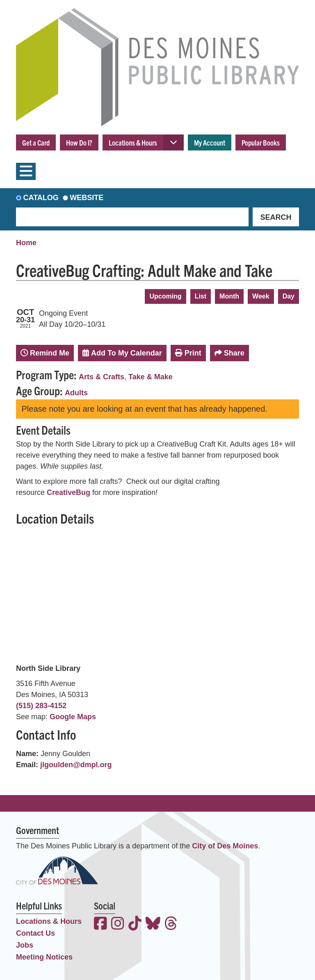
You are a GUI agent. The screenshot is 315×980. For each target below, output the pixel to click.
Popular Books (261, 142)
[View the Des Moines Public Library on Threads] (171, 924)
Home (26, 243)
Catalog (41, 198)
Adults (76, 393)
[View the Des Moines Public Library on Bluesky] (153, 924)
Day (289, 296)
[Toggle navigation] (26, 171)
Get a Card (36, 142)
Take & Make (151, 377)
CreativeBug (68, 492)
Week (261, 296)
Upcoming (165, 296)
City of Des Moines (225, 846)
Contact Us (35, 933)
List (201, 296)
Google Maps (73, 717)
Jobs (25, 945)
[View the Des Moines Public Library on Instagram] (118, 924)
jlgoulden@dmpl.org (76, 765)
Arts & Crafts (102, 377)
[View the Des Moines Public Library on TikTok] (135, 924)
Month (229, 296)
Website (87, 198)
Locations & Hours (133, 142)
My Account (210, 142)
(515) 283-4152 (41, 706)
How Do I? (79, 142)
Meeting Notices (44, 957)
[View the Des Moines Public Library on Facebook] (100, 924)
